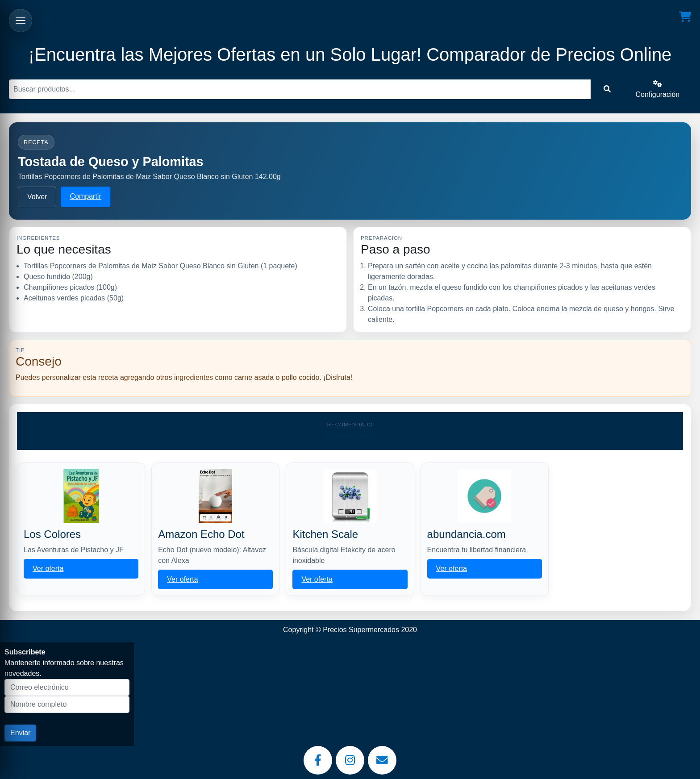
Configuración (658, 89)
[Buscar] (300, 89)
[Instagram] (350, 760)
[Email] (382, 760)
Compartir (85, 196)
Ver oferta (48, 569)
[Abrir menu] (21, 21)
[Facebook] (318, 760)
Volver (37, 197)
